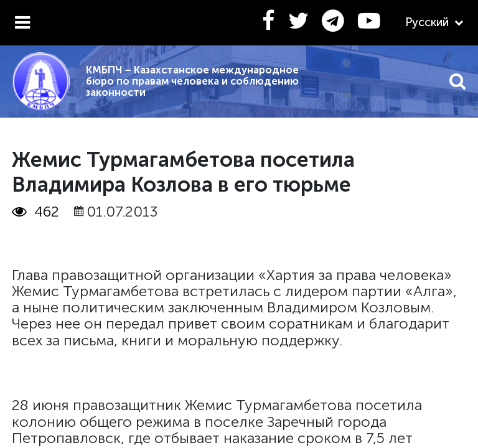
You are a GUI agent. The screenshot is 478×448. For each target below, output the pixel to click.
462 (35, 212)
